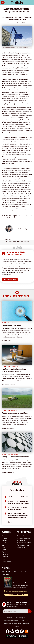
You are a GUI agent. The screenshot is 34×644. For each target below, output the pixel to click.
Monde (4, 550)
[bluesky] (12, 632)
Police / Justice (6, 561)
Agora (4, 536)
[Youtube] (17, 632)
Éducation (5, 557)
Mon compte (21, 547)
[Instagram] (22, 632)
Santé (4, 559)
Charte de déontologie (11, 620)
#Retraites (24, 572)
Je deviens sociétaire (23, 538)
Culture (4, 547)
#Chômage (5, 574)
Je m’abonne (21, 540)
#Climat (4, 572)
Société (4, 543)
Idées (3, 545)
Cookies (16, 626)
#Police (10, 572)
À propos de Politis (23, 545)
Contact (10, 618)
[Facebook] (8, 632)
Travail (4, 552)
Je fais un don (21, 536)
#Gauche (17, 572)
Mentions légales (20, 618)
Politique (5, 538)
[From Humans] (27, 632)
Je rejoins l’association (24, 543)
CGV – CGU (24, 620)
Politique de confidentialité (12, 623)
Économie (5, 554)
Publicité (26, 623)
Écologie (5, 540)
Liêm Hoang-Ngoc (12, 23)
